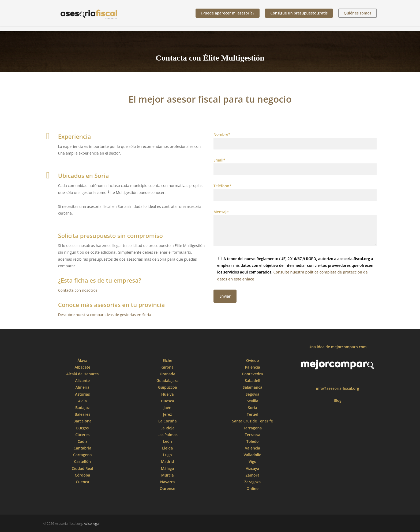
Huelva (168, 394)
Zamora (253, 475)
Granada (167, 374)
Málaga (168, 468)
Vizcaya (253, 468)
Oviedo (253, 360)
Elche (167, 360)
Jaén (168, 408)
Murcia (168, 475)
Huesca (168, 401)
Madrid (167, 461)
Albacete (82, 367)
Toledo (253, 441)
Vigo (252, 461)
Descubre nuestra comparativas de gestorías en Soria (105, 315)
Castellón (82, 461)
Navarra (168, 482)
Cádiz (82, 441)
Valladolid (252, 455)
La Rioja (168, 428)
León (168, 441)
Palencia (252, 367)
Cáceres (82, 435)
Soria (253, 408)
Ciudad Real (82, 468)
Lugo (168, 455)
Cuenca (82, 482)
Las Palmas (168, 435)
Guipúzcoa (168, 387)
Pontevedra (253, 374)
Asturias (82, 394)
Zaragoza (252, 482)
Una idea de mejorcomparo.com (338, 347)
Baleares (82, 414)
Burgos (82, 428)
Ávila (82, 401)
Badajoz (82, 408)
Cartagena (82, 455)
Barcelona (82, 421)
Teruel (252, 414)
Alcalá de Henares (82, 374)
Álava (82, 360)
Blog (337, 400)
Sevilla (252, 401)
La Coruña (168, 421)
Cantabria (82, 448)
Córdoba (82, 475)
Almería (82, 387)
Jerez (168, 414)
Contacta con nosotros (78, 290)
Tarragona (253, 428)
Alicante (82, 381)
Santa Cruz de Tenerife (252, 421)
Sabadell (252, 381)
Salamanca (252, 387)
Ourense (167, 488)
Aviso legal (92, 524)
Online (252, 488)
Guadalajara (167, 381)
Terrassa (253, 435)
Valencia (252, 448)
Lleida (167, 448)
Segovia (253, 394)
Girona (167, 367)
